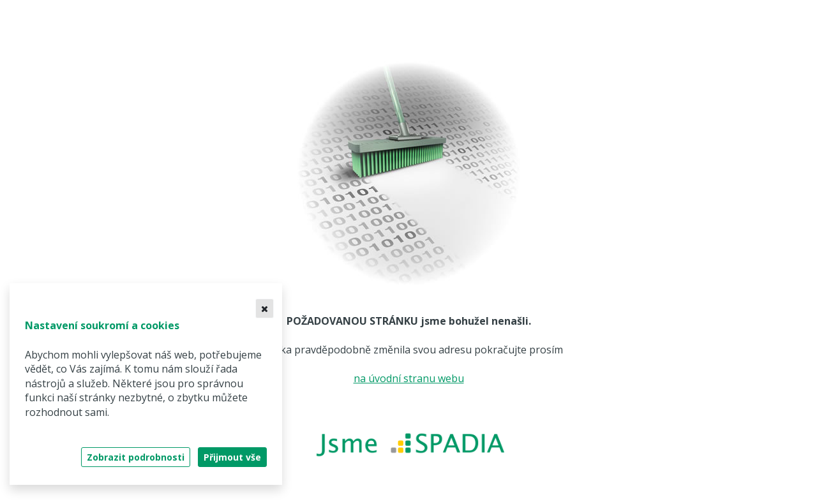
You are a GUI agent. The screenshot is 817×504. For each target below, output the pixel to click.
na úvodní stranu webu (409, 378)
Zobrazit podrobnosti (136, 457)
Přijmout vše (232, 457)
